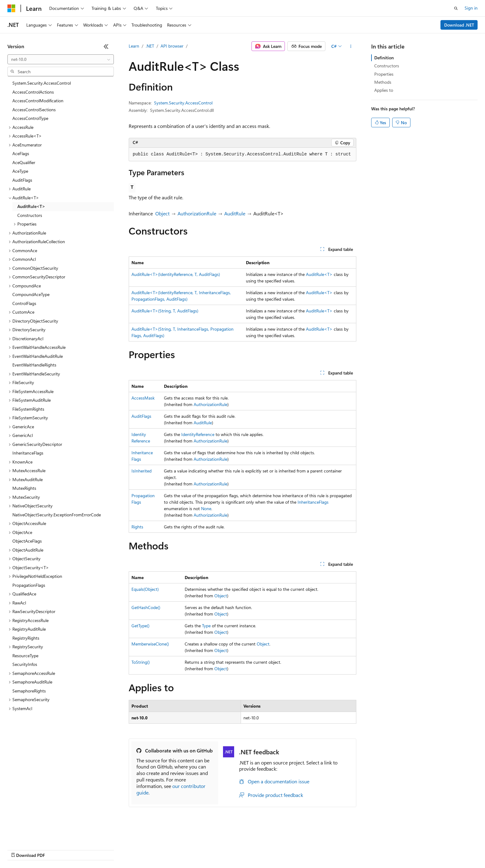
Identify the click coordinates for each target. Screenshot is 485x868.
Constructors (387, 66)
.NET (150, 46)
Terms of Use (226, 849)
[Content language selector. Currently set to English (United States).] (36, 835)
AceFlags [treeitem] (21, 153)
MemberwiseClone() (150, 644)
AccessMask (143, 398)
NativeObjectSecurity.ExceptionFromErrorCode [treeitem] (57, 515)
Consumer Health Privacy (178, 849)
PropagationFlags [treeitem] (29, 585)
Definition (384, 58)
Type (206, 626)
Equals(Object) (145, 589)
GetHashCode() (146, 607)
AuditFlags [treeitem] (22, 180)
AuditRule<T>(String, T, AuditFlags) (165, 311)
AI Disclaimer (20, 849)
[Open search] (456, 8)
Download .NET (459, 25)
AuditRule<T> (319, 274)
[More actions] (351, 46)
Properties (384, 74)
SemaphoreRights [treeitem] (29, 691)
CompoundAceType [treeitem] (31, 294)
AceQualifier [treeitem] (24, 162)
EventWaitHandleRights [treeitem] (34, 365)
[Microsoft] (11, 8)
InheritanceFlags (313, 502)
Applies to (384, 90)
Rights (137, 527)
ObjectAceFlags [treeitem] (27, 541)
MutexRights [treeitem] (24, 488)
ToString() (141, 662)
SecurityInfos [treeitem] (25, 664)
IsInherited (142, 471)
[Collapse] (106, 46)
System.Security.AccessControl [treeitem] (42, 83)
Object (162, 213)
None (206, 508)
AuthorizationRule (197, 213)
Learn (134, 46)
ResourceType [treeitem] (25, 656)
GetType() (140, 626)
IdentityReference (198, 434)
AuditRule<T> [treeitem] (31, 206)
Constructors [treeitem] (30, 215)
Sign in (471, 8)
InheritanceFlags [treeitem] (28, 453)
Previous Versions (56, 849)
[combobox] (61, 59)
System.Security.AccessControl (183, 103)
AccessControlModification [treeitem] (38, 101)
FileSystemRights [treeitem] (28, 409)
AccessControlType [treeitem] (30, 118)
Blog (84, 849)
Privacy (135, 849)
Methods (383, 82)
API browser (172, 46)
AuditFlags (141, 416)
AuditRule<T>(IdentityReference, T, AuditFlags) (176, 274)
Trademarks (256, 849)
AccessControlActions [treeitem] (33, 92)
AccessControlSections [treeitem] (34, 110)
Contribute (111, 849)
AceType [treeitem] (20, 171)
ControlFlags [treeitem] (24, 303)
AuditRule (235, 213)
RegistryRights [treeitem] (26, 638)
